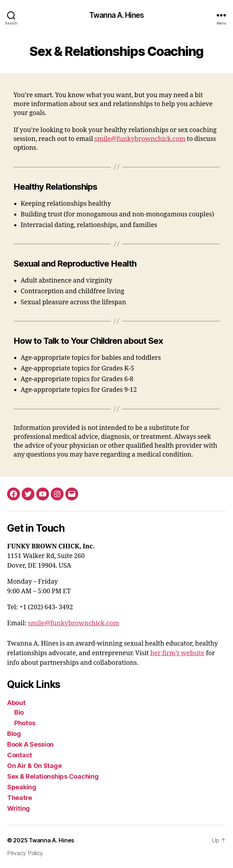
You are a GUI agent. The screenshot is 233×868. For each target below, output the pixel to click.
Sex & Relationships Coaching (53, 776)
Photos (25, 723)
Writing (18, 808)
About (16, 703)
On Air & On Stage (34, 766)
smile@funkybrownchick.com (140, 139)
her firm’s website (177, 653)
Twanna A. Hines (116, 15)
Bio (19, 712)
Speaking (22, 787)
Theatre (20, 798)
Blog (14, 734)
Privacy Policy (25, 853)
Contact (20, 755)
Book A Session (30, 744)
